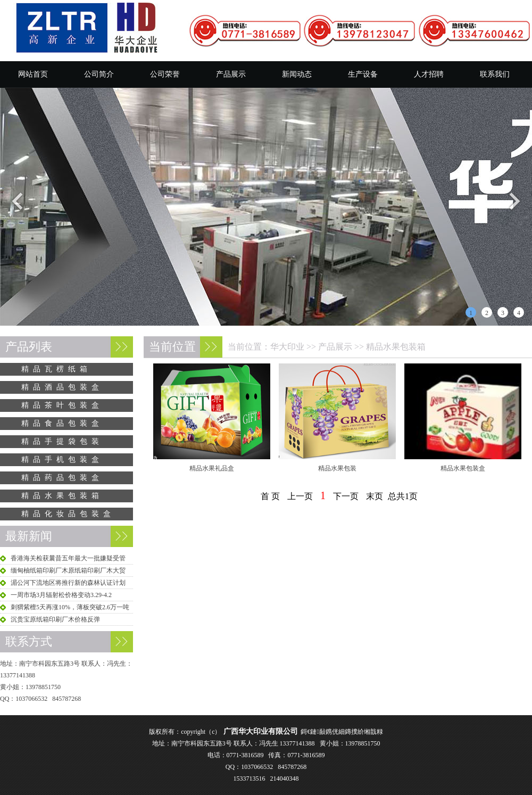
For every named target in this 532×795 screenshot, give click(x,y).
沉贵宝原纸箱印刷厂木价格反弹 (55, 619)
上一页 (300, 496)
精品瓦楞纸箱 (56, 369)
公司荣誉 (165, 74)
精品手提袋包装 (62, 441)
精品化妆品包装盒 (68, 514)
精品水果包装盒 (463, 468)
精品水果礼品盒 (212, 468)
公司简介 (99, 74)
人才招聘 (429, 74)
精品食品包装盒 (62, 423)
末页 (375, 496)
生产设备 (363, 74)
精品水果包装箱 (396, 347)
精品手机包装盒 (62, 459)
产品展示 (231, 74)
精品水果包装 (337, 468)
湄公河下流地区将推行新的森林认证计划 (68, 583)
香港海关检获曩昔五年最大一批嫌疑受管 (68, 558)
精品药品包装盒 (62, 478)
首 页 (270, 496)
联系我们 (495, 74)
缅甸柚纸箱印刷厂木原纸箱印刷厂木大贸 (68, 570)
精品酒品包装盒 (62, 387)
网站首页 (33, 74)
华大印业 (287, 347)
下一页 (346, 496)
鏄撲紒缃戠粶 (364, 732)
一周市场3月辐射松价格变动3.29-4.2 (61, 595)
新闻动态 (297, 74)
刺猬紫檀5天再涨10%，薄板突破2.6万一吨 (70, 607)
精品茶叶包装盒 (62, 405)
